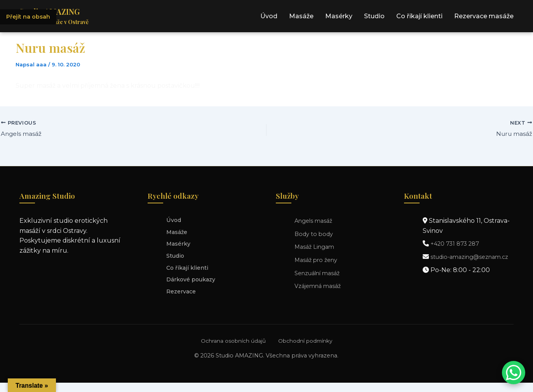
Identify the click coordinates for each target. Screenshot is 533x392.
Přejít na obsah (30, 17)
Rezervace (183, 300)
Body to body (315, 235)
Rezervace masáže (484, 18)
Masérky (339, 18)
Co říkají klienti (419, 18)
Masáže (301, 18)
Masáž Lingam (316, 248)
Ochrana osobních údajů (230, 350)
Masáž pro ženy (318, 261)
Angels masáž (315, 221)
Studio (374, 18)
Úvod (269, 18)
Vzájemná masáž (320, 287)
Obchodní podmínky (307, 350)
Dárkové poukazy (194, 287)
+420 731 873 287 (458, 245)
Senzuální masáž (321, 274)
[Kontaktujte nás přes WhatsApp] (514, 373)
